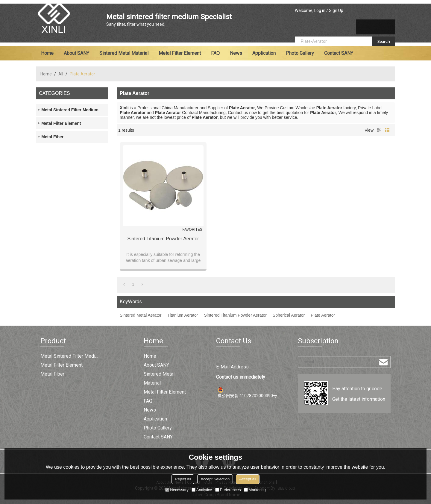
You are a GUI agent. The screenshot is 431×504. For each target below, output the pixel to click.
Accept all (248, 479)
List (379, 130)
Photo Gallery (300, 53)
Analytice (202, 490)
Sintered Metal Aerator (141, 315)
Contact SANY (339, 53)
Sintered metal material (124, 53)
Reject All (183, 479)
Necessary (177, 490)
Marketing (255, 490)
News (236, 53)
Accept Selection (215, 479)
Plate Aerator (323, 315)
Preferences (228, 490)
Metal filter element (180, 53)
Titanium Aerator (183, 315)
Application (264, 53)
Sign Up (336, 10)
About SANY (76, 53)
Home (47, 53)
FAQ (215, 53)
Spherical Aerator (289, 315)
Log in (320, 10)
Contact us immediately (241, 377)
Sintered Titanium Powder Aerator (163, 239)
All (61, 74)
